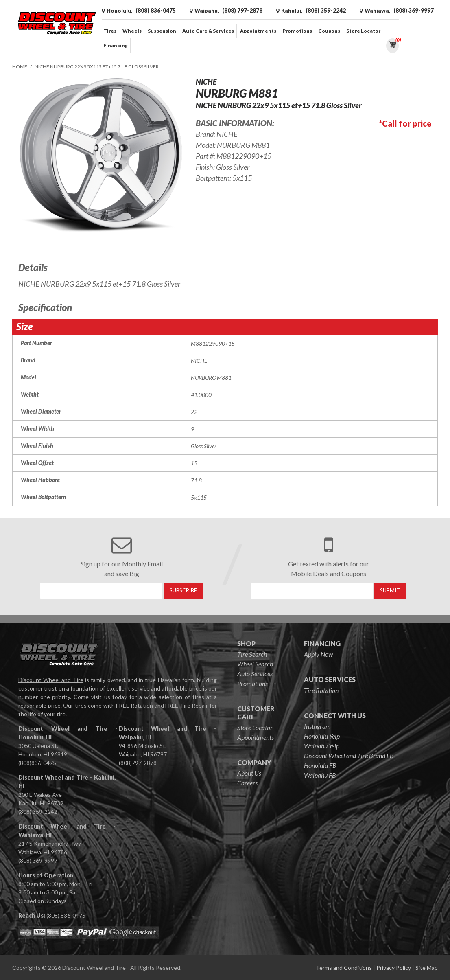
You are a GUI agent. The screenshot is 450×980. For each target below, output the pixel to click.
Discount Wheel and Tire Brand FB (349, 755)
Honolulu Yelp (322, 736)
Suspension (162, 31)
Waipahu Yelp (322, 746)
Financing (116, 45)
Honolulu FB (320, 765)
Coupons (329, 31)
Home (20, 67)
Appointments (258, 31)
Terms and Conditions (344, 968)
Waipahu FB (320, 775)
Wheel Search (255, 664)
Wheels (132, 31)
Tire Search (252, 654)
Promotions (297, 31)
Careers (247, 783)
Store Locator (363, 31)
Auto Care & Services (208, 31)
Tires (110, 31)
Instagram (317, 726)
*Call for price (405, 123)
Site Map (427, 968)
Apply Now (318, 654)
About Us (249, 773)
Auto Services (255, 674)
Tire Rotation (321, 690)
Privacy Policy (394, 968)
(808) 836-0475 (66, 915)
